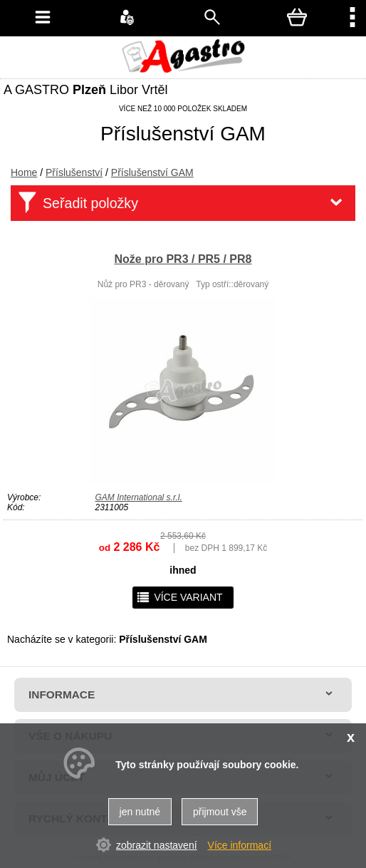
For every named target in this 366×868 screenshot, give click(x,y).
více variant (179, 597)
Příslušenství (74, 172)
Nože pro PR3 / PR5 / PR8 (183, 259)
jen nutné (140, 812)
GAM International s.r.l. (139, 497)
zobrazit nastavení (157, 845)
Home (24, 172)
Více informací (240, 845)
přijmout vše (220, 812)
